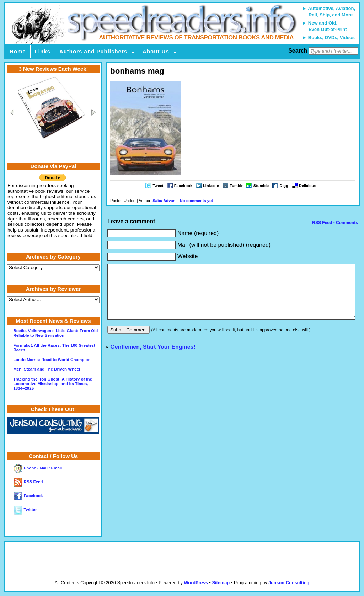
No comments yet (196, 201)
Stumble (261, 186)
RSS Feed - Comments (334, 223)
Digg (284, 186)
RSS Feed (28, 482)
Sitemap (221, 583)
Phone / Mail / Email (38, 468)
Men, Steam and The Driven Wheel (47, 369)
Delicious (308, 186)
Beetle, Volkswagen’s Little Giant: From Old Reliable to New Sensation (55, 333)
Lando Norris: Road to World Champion (52, 360)
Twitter (25, 510)
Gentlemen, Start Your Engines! (153, 358)
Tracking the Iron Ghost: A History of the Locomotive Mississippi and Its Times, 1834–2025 (53, 384)
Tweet (158, 186)
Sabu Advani (164, 201)
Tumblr (236, 186)
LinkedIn (211, 186)
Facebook (183, 186)
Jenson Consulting (289, 583)
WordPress (196, 583)
